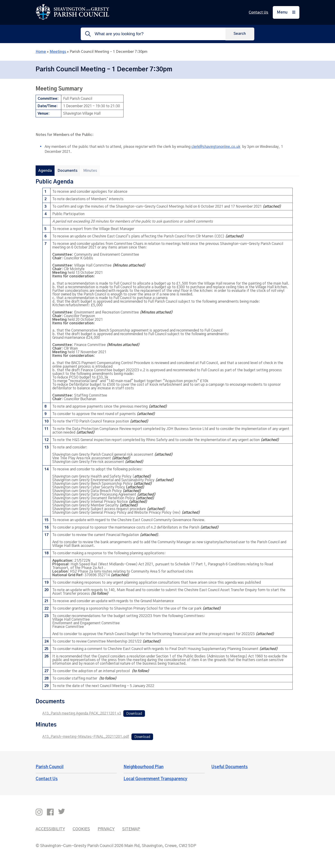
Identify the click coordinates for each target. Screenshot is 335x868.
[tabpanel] (167, 436)
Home (41, 52)
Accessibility (50, 829)
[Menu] (286, 13)
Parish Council (50, 767)
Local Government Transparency (155, 779)
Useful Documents (230, 767)
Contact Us (258, 12)
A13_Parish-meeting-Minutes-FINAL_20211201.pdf (86, 737)
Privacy (106, 829)
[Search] (240, 34)
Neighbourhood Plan (143, 767)
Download (134, 713)
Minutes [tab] (90, 171)
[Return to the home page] (72, 19)
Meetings (58, 52)
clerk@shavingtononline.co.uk (216, 147)
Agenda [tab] (45, 171)
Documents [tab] (68, 171)
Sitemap (131, 829)
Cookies (81, 829)
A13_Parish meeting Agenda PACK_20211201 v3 (82, 713)
